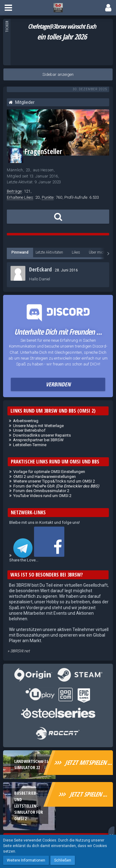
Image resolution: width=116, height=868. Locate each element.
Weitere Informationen (26, 860)
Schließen (63, 860)
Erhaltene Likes (20, 197)
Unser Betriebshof (29, 430)
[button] (8, 8)
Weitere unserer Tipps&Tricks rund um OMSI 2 (54, 481)
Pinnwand (20, 252)
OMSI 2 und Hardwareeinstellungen (45, 477)
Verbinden (58, 384)
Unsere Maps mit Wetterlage (38, 426)
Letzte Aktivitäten (49, 252)
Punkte (48, 197)
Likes (76, 252)
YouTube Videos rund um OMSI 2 (42, 496)
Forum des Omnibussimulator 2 (41, 491)
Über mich (97, 252)
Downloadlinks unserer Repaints (42, 435)
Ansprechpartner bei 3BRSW (38, 440)
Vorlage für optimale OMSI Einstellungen (49, 472)
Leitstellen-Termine (30, 445)
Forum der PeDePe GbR (56, 486)
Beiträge (14, 191)
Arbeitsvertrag (26, 421)
